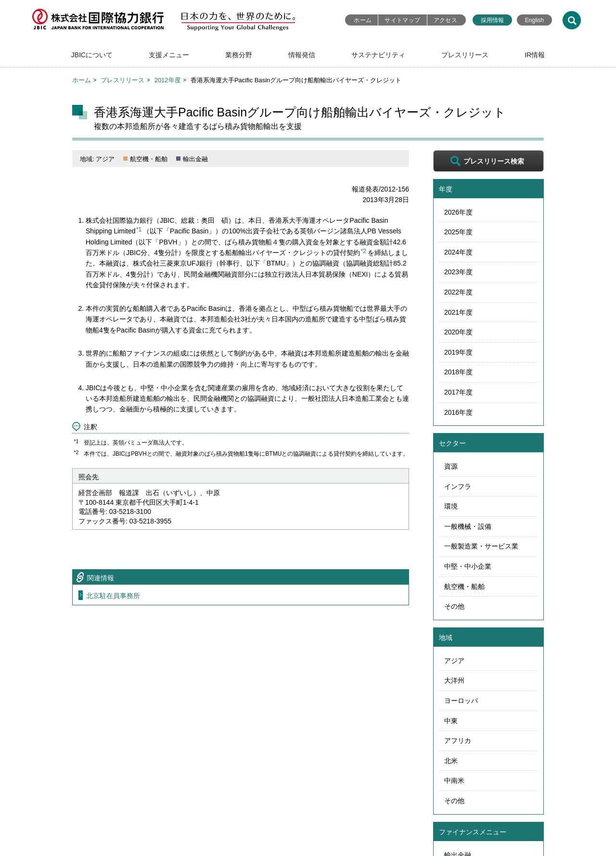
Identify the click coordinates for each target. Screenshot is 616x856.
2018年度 (458, 372)
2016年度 (458, 412)
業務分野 (239, 55)
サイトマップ (402, 20)
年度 (446, 189)
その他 (454, 606)
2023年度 (458, 272)
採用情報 (492, 20)
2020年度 (458, 332)
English (534, 20)
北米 (451, 761)
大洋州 (454, 680)
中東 (451, 721)
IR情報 (535, 55)
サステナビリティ (378, 55)
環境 (451, 506)
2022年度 (458, 292)
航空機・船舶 (464, 587)
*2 (364, 251)
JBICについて (92, 55)
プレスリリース (465, 55)
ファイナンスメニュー (473, 832)
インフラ (458, 486)
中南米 (454, 780)
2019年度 (458, 352)
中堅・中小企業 (468, 566)
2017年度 (458, 392)
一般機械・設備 (468, 526)
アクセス (445, 20)
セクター (452, 443)
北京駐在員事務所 (113, 596)
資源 (451, 466)
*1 (139, 230)
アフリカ (458, 741)
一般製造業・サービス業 (481, 546)
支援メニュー (169, 55)
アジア (454, 661)
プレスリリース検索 (494, 161)
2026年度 (458, 212)
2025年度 (458, 232)
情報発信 (302, 55)
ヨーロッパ (461, 701)
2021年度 (458, 312)
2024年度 (458, 252)
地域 (446, 638)
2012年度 (168, 80)
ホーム (363, 20)
